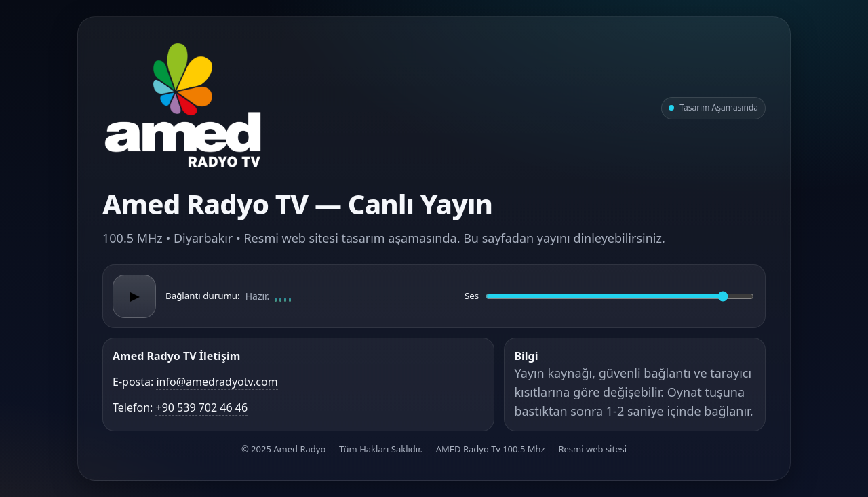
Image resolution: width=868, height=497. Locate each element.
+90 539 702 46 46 (201, 407)
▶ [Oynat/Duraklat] (134, 296)
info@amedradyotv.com (217, 382)
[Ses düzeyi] (620, 296)
